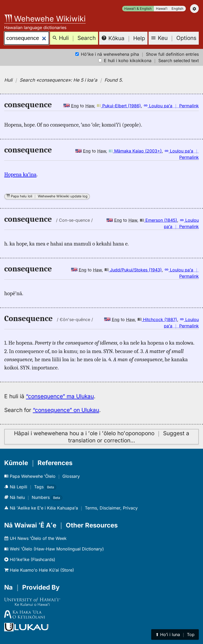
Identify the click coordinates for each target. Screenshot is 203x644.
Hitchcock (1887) (157, 319)
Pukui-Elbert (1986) (119, 106)
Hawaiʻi (162, 9)
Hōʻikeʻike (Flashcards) (30, 559)
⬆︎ (175, 634)
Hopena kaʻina (20, 174)
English (177, 9)
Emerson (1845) (158, 220)
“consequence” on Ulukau (66, 410)
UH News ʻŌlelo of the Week (35, 538)
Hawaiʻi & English (138, 9)
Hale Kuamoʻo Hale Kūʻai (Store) (39, 570)
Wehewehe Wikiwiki (45, 19)
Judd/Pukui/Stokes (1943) (133, 270)
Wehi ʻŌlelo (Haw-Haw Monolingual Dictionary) (54, 549)
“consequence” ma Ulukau (60, 396)
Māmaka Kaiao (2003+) (135, 151)
